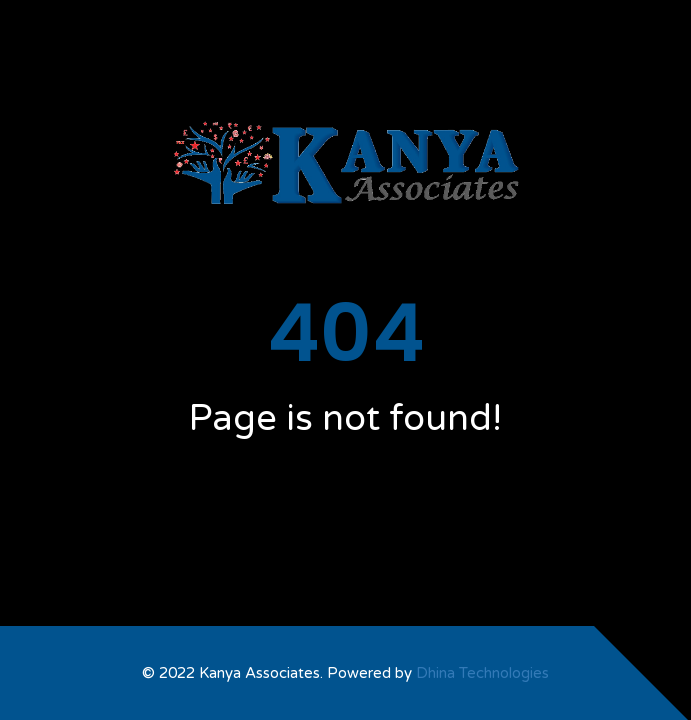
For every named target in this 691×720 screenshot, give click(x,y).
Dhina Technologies (482, 673)
